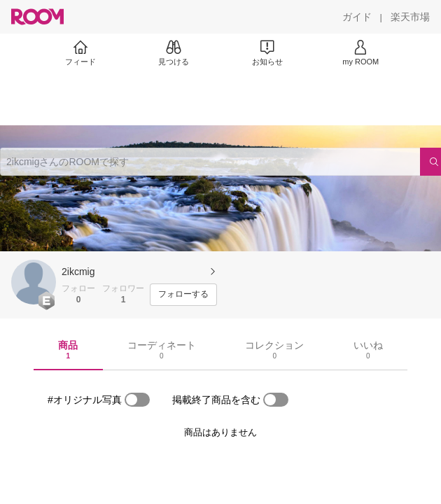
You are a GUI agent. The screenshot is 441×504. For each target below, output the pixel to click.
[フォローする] (183, 295)
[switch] (137, 400)
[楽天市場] (410, 17)
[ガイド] (357, 17)
